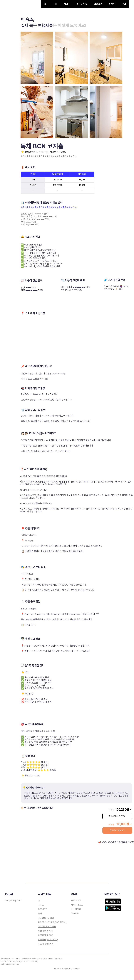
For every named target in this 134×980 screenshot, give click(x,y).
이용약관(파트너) (46, 935)
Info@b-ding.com (13, 901)
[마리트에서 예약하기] (117, 816)
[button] (67, 4)
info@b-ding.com (13, 964)
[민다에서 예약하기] (117, 830)
